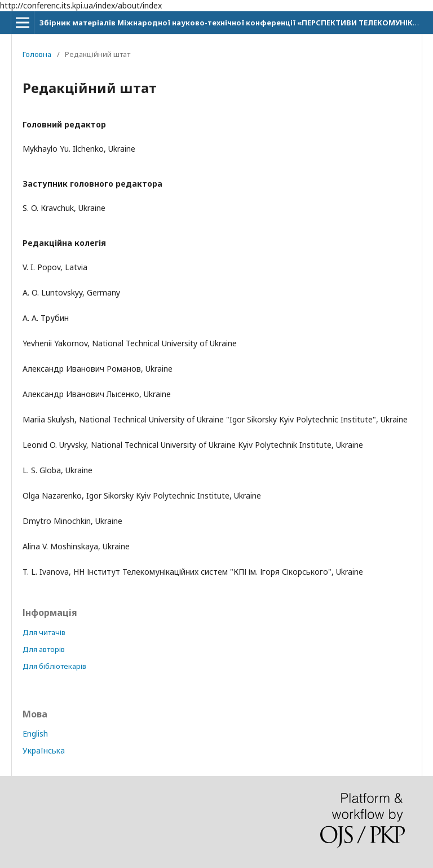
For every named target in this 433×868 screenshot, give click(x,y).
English (35, 733)
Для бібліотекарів (54, 666)
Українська (44, 750)
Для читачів (44, 632)
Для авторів (44, 649)
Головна (37, 54)
